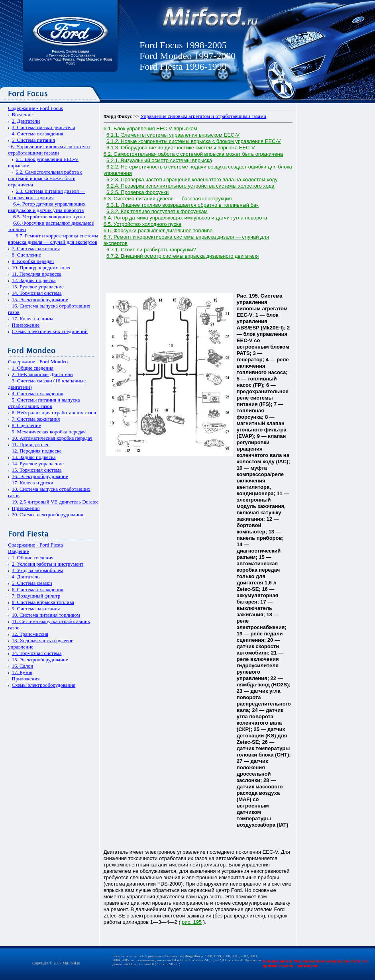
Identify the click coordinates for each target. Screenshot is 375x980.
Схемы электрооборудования (44, 685)
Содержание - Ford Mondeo (38, 362)
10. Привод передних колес (42, 268)
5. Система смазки (32, 583)
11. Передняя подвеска (37, 274)
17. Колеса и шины (33, 318)
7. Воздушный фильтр (36, 596)
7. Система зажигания (36, 248)
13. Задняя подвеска (34, 457)
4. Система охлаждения (38, 134)
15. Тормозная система (37, 470)
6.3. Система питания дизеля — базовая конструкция (47, 194)
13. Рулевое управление (38, 287)
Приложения (26, 508)
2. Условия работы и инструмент (48, 564)
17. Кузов (22, 672)
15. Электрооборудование (40, 299)
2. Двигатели (26, 121)
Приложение (26, 325)
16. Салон (23, 666)
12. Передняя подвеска (37, 451)
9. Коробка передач (33, 261)
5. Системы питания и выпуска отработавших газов (44, 403)
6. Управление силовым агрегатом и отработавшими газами (49, 150)
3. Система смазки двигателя (44, 127)
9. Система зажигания (36, 609)
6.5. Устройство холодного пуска (49, 217)
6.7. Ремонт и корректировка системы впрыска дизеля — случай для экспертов (53, 239)
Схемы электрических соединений (50, 331)
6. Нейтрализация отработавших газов (54, 413)
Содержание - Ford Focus (35, 108)
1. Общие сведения (33, 368)
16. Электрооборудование (40, 476)
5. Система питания (33, 140)
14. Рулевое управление (38, 464)
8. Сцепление (27, 255)
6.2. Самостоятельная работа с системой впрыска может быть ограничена (45, 178)
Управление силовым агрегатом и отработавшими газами (203, 116)
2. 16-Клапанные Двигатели (42, 374)
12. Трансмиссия (30, 634)
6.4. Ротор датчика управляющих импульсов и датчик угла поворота (47, 207)
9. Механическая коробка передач (49, 432)
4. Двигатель (26, 577)
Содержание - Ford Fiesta (35, 545)
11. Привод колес (31, 444)
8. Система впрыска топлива (43, 602)
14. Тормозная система (37, 293)
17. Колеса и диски (33, 483)
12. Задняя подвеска (34, 280)
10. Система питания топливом (46, 615)
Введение (22, 115)
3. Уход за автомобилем (38, 570)
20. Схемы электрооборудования (48, 514)
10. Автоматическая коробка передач (52, 438)
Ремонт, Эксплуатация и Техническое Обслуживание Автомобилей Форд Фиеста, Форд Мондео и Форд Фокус (71, 57)
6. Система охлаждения (38, 589)
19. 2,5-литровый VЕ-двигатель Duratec (55, 502)
